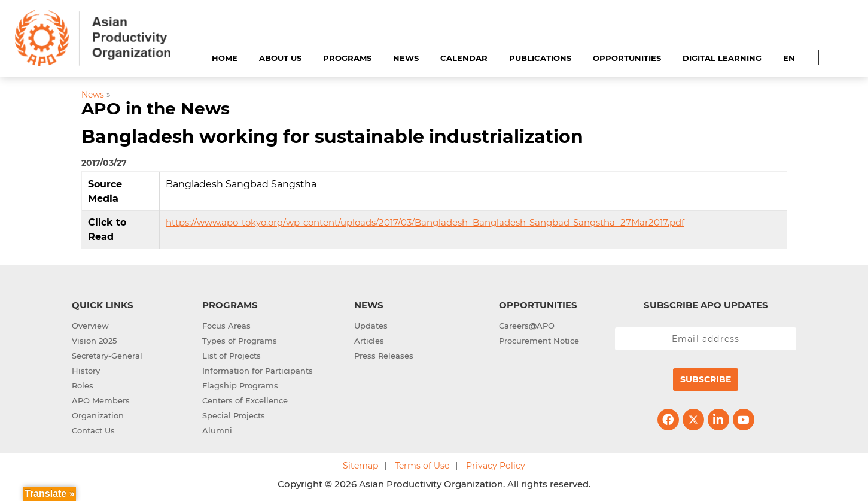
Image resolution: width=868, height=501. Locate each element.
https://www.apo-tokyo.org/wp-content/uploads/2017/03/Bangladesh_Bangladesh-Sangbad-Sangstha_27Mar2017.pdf (425, 222)
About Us (280, 58)
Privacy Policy (496, 466)
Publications (540, 58)
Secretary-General (107, 356)
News (406, 58)
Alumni (217, 430)
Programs (347, 58)
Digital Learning (722, 58)
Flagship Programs (240, 385)
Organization (98, 415)
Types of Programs (240, 341)
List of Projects (232, 356)
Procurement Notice (539, 341)
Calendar (464, 58)
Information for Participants (258, 371)
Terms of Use (422, 466)
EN (789, 58)
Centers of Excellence (245, 400)
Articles (369, 341)
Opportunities (627, 58)
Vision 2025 (94, 341)
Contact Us (93, 430)
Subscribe (706, 379)
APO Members (101, 400)
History (86, 371)
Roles (83, 385)
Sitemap (360, 466)
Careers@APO (527, 326)
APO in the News (156, 108)
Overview (90, 326)
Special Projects (234, 415)
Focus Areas (226, 326)
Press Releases (384, 356)
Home (225, 58)
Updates (371, 326)
